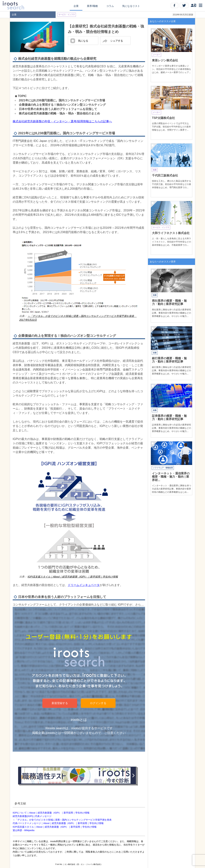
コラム (110, 6)
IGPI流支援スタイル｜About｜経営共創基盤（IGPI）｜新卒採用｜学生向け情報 (55, 827)
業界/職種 (92, 6)
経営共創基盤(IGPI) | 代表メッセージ (32, 816)
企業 (76, 6)
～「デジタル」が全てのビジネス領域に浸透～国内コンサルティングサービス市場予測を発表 (62, 820)
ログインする (98, 703)
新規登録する (60, 703)
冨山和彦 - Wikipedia (24, 830)
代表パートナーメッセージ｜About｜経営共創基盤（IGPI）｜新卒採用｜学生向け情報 (58, 823)
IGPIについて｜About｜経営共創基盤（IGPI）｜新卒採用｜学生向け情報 (51, 813)
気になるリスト (131, 6)
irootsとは (79, 720)
